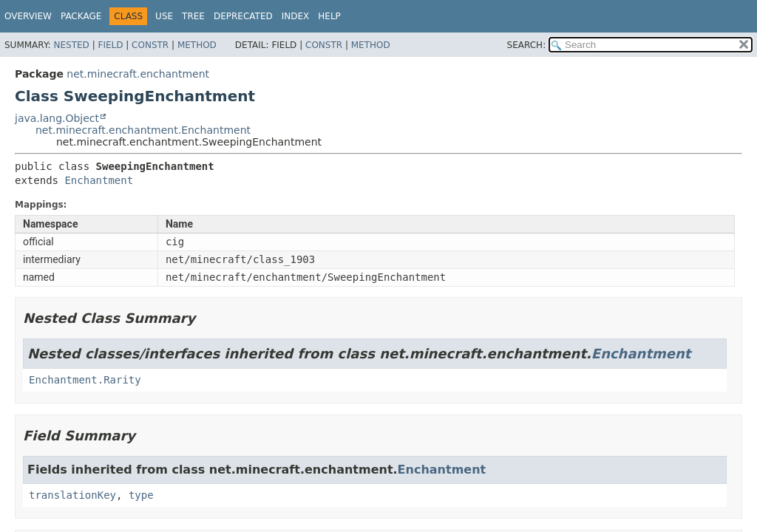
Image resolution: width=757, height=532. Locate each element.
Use (164, 16)
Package (81, 16)
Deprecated (243, 16)
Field (110, 45)
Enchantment (99, 180)
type (141, 495)
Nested (71, 45)
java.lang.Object (57, 118)
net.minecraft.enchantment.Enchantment (143, 130)
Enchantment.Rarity (85, 380)
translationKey (72, 495)
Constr (150, 45)
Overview (28, 16)
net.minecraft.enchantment (138, 74)
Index (296, 16)
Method (197, 45)
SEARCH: (527, 45)
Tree (193, 16)
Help (329, 16)
